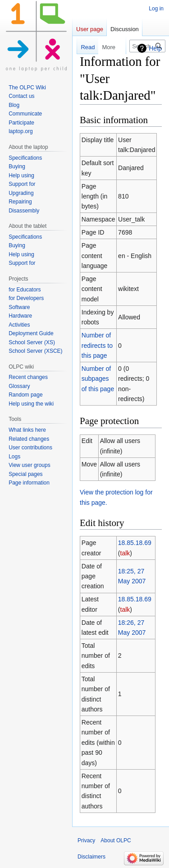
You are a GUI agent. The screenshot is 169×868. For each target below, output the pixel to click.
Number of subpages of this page (98, 379)
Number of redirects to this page (97, 345)
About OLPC (116, 840)
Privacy (86, 840)
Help (155, 48)
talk (125, 553)
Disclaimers (91, 857)
